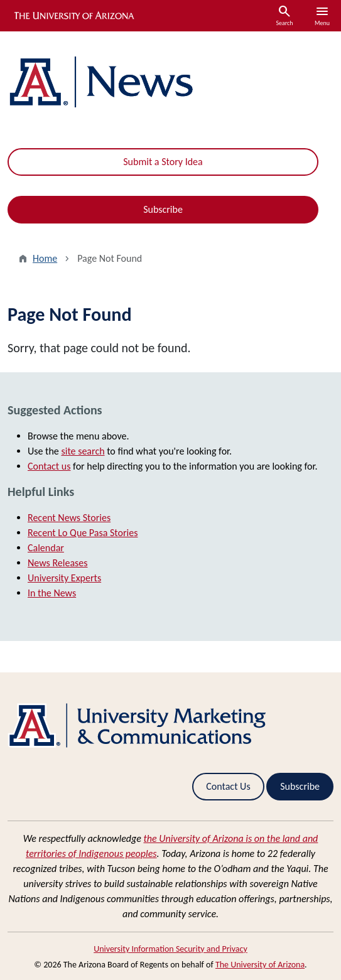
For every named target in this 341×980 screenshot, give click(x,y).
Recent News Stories (69, 518)
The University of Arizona (260, 965)
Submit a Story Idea (163, 162)
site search (83, 451)
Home (45, 258)
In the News (52, 593)
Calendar (46, 548)
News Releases (58, 563)
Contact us (49, 466)
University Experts (64, 578)
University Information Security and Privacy (170, 949)
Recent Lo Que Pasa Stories (83, 533)
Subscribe (163, 209)
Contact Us (228, 786)
